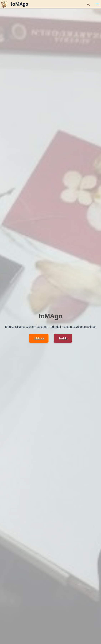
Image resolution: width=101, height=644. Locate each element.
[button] (88, 4)
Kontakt (63, 338)
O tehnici (39, 338)
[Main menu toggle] (97, 4)
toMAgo (20, 4)
